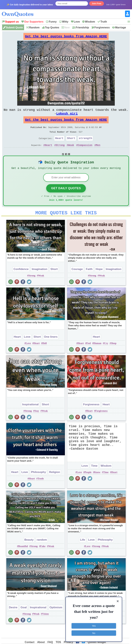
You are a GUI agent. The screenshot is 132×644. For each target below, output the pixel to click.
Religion (55, 483)
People (88, 483)
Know (97, 483)
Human (97, 354)
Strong (60, 152)
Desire (13, 618)
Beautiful (23, 557)
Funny (53, 22)
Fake (43, 557)
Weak (71, 152)
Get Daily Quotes (66, 197)
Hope (99, 280)
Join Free (97, 3)
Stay (37, 422)
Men (98, 152)
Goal (24, 618)
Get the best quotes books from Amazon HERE (66, 37)
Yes (94, 625)
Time (94, 476)
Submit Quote (14, 28)
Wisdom (90, 22)
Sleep (114, 354)
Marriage (121, 28)
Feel (89, 354)
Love (77, 22)
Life (83, 550)
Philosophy (39, 483)
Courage (77, 280)
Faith (89, 280)
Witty (65, 22)
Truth (104, 22)
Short (71, 145)
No (94, 632)
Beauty (29, 550)
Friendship (82, 28)
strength (86, 145)
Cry (106, 354)
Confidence (21, 280)
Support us (12, 22)
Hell (45, 354)
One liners (51, 347)
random (42, 550)
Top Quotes (52, 28)
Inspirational (30, 415)
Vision (45, 625)
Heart (59, 145)
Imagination (39, 280)
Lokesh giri (67, 117)
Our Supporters (34, 22)
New (67, 28)
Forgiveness (102, 28)
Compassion (85, 152)
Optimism (56, 618)
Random (34, 28)
